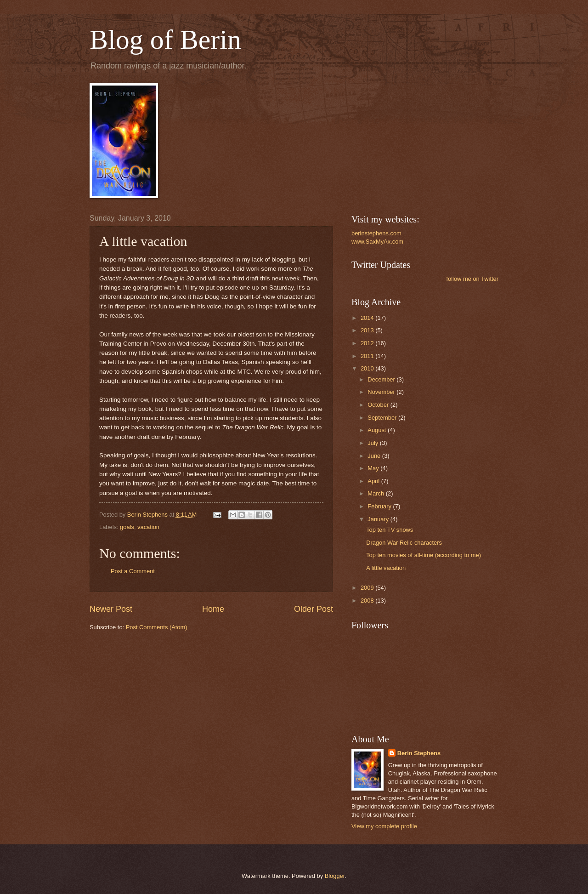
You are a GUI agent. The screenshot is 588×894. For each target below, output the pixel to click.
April (374, 481)
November (382, 392)
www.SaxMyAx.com (377, 242)
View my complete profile (384, 826)
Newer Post (111, 609)
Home (213, 609)
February (380, 506)
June (375, 456)
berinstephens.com (376, 233)
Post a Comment (133, 571)
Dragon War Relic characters (404, 543)
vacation (148, 527)
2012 (368, 343)
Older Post (314, 609)
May (374, 468)
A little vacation (386, 568)
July (373, 443)
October (379, 405)
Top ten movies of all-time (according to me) (424, 555)
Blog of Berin (165, 40)
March (376, 493)
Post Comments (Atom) (157, 627)
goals (127, 527)
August (378, 430)
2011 (368, 356)
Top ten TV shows (390, 530)
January (379, 519)
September (383, 418)
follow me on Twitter (472, 279)
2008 (368, 601)
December (382, 379)
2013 (368, 330)
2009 (368, 588)
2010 (368, 368)
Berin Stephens (419, 753)
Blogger (335, 876)
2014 (368, 318)
